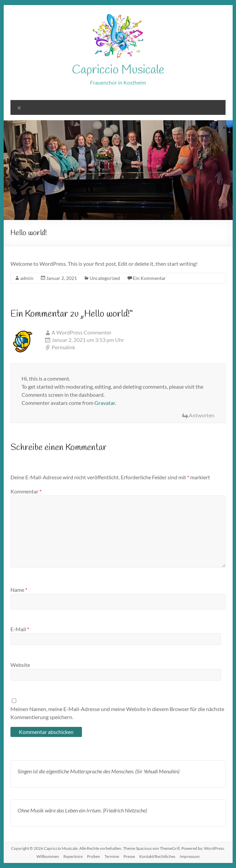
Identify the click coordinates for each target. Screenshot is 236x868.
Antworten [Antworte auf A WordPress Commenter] (202, 415)
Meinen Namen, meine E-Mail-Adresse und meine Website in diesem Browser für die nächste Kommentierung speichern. (117, 713)
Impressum (190, 856)
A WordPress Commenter (82, 332)
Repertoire (73, 856)
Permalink (63, 347)
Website (20, 665)
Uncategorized (105, 278)
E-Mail (20, 629)
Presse (129, 856)
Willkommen (48, 856)
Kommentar (26, 491)
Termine (112, 856)
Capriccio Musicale (118, 70)
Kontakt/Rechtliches (157, 856)
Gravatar (105, 403)
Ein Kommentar (149, 278)
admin (27, 278)
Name (19, 590)
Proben (94, 856)
